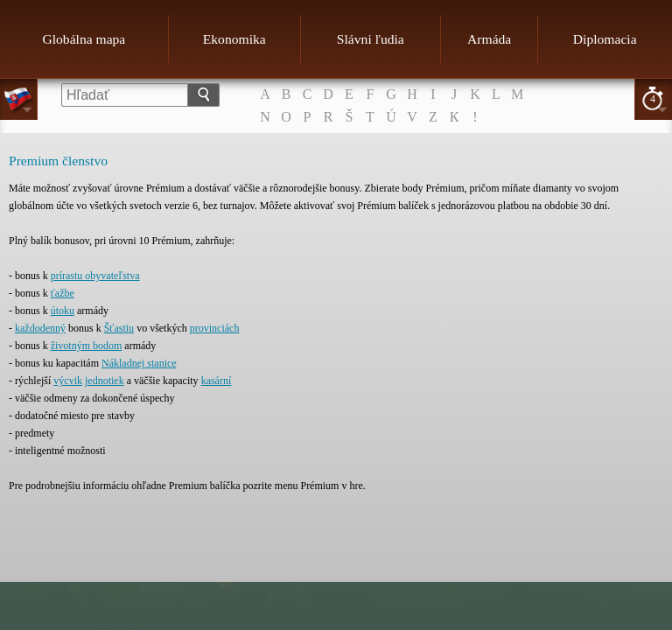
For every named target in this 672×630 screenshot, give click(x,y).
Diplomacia (605, 39)
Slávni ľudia (371, 39)
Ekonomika (234, 39)
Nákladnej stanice (139, 363)
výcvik (68, 381)
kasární (217, 381)
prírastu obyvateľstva (95, 276)
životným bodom (87, 346)
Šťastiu (119, 328)
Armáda (489, 39)
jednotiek (105, 381)
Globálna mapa (84, 39)
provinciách (215, 328)
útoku (63, 311)
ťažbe (63, 293)
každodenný (40, 328)
